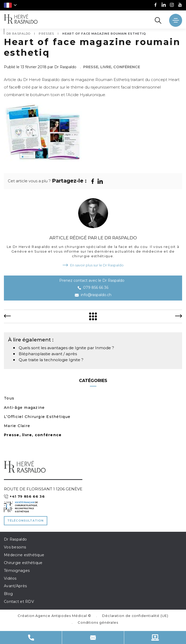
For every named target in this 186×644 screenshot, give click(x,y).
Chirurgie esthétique (23, 563)
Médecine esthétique (24, 555)
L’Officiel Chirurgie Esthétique (37, 417)
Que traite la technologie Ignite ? (51, 360)
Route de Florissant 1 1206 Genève (43, 489)
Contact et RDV (19, 602)
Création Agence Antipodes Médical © (54, 616)
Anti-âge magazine (24, 408)
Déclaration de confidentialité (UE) (135, 616)
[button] (10, 5)
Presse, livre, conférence (33, 435)
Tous (9, 398)
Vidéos (10, 578)
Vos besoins (15, 547)
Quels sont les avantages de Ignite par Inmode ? (66, 348)
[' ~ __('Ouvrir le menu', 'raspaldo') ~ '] (176, 20)
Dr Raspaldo (15, 539)
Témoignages (17, 571)
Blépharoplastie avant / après (48, 354)
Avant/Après (15, 586)
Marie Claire (17, 426)
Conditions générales (98, 622)
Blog (8, 594)
